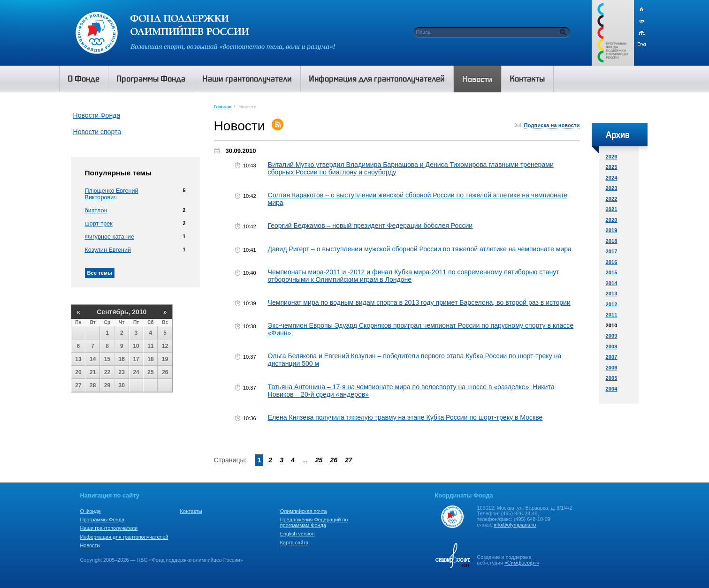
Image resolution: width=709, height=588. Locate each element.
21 (93, 372)
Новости (90, 545)
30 (122, 385)
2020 (612, 220)
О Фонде (91, 511)
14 (93, 359)
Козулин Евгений (108, 250)
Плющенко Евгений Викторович (112, 194)
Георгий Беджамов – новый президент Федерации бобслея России (370, 226)
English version (297, 534)
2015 (612, 272)
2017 (612, 251)
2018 (612, 241)
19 (165, 359)
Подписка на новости (552, 125)
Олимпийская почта (304, 511)
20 (78, 372)
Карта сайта (294, 543)
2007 (612, 357)
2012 (612, 304)
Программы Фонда (102, 520)
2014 (612, 283)
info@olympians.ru (515, 525)
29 (107, 385)
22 (107, 372)
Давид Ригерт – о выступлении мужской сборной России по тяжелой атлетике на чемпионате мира (420, 249)
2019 (612, 230)
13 (78, 359)
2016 (612, 262)
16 (122, 359)
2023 (612, 188)
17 (136, 359)
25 (150, 372)
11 (150, 346)
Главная (223, 107)
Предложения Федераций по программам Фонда (314, 522)
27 (78, 385)
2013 (612, 294)
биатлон (96, 211)
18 (150, 359)
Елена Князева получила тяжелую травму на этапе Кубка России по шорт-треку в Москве (405, 417)
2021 (612, 209)
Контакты (191, 511)
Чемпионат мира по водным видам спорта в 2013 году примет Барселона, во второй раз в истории (419, 302)
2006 (612, 368)
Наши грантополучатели (109, 528)
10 (136, 346)
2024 (612, 178)
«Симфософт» (522, 563)
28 (93, 385)
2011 (612, 315)
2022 (612, 199)
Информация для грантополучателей (124, 537)
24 (136, 372)
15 (107, 359)
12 (165, 346)
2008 (612, 347)
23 (122, 372)
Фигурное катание (110, 237)
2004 (612, 389)
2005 (612, 378)
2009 (612, 336)
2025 (612, 167)
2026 (612, 157)
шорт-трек (99, 224)
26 (165, 372)
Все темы (100, 273)
